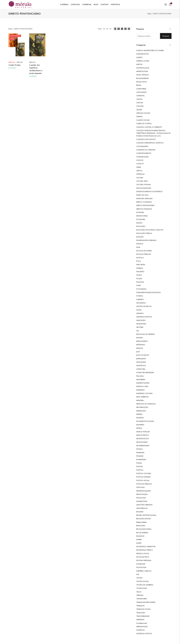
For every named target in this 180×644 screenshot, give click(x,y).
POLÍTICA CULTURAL (144, 473)
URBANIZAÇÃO (142, 627)
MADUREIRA (141, 379)
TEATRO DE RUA (142, 581)
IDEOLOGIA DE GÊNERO (146, 334)
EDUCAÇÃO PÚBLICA (144, 233)
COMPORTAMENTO (144, 153)
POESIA (139, 463)
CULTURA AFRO (142, 181)
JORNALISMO (141, 359)
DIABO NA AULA (142, 195)
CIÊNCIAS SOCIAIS (143, 113)
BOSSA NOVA (142, 82)
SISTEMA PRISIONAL (144, 560)
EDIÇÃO (139, 223)
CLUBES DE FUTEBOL (144, 123)
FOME (139, 285)
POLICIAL (140, 466)
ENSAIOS (140, 244)
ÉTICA (139, 261)
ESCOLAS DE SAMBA (144, 251)
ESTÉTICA (140, 258)
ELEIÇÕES (140, 237)
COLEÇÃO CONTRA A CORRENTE (149, 127)
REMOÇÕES (141, 526)
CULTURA (140, 178)
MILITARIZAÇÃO (142, 407)
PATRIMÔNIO (141, 460)
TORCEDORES (142, 599)
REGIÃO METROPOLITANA (146, 515)
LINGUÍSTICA (141, 365)
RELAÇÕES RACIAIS (143, 519)
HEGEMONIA (141, 324)
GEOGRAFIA (141, 303)
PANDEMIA (140, 453)
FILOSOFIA (140, 282)
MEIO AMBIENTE (142, 397)
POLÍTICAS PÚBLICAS (144, 484)
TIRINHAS (140, 595)
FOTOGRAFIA (141, 289)
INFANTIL (140, 348)
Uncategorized (142, 623)
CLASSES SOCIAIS (143, 120)
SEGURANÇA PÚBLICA (145, 550)
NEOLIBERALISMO (143, 446)
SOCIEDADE (141, 564)
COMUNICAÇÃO (143, 157)
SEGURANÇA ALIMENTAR (146, 546)
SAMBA (139, 539)
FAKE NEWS (141, 265)
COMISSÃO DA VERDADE (146, 150)
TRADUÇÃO (141, 613)
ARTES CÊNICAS (142, 75)
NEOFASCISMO (142, 442)
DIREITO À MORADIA (144, 202)
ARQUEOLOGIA (142, 71)
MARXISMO (140, 390)
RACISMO (140, 512)
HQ (138, 331)
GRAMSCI (140, 313)
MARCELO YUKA (142, 386)
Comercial (87, 4)
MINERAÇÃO (141, 411)
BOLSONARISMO (143, 78)
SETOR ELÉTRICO (143, 557)
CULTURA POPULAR (143, 184)
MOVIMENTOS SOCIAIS (145, 421)
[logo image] (20, 4)
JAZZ (138, 352)
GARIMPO (140, 299)
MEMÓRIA (140, 400)
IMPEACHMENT (142, 341)
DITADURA (140, 212)
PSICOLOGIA (141, 498)
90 (110, 29)
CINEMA (139, 116)
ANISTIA (139, 64)
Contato (105, 4)
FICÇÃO (139, 279)
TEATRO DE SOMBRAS (145, 585)
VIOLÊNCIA (140, 630)
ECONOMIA (141, 219)
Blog (96, 4)
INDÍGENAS (141, 345)
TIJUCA (139, 592)
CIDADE (139, 110)
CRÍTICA (139, 171)
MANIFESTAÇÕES (143, 383)
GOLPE (139, 310)
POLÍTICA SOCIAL (143, 480)
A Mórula (64, 4)
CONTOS (140, 160)
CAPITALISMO (141, 92)
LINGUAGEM (141, 362)
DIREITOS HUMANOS (144, 209)
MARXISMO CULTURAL (144, 393)
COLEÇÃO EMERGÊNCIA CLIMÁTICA (150, 143)
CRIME (139, 167)
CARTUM (140, 103)
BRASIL (139, 85)
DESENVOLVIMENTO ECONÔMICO (149, 191)
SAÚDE (139, 543)
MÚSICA (139, 428)
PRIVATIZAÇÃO (142, 494)
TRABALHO (140, 606)
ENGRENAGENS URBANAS (146, 240)
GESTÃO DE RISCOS (144, 306)
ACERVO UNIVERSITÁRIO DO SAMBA (150, 50)
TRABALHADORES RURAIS (146, 602)
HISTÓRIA (140, 327)
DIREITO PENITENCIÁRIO (145, 205)
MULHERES (140, 425)
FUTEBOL (140, 296)
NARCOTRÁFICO (143, 435)
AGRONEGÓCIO (143, 54)
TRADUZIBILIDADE (143, 616)
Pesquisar (166, 36)
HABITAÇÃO (141, 320)
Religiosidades (141, 522)
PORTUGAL (141, 487)
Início (149, 14)
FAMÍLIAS (140, 268)
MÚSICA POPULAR (143, 432)
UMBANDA (140, 620)
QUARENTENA (142, 501)
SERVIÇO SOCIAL (143, 553)
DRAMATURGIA (142, 216)
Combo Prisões (14, 65)
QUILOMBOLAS (142, 508)
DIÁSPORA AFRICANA (144, 198)
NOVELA (140, 449)
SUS (138, 574)
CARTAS (139, 99)
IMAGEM (140, 338)
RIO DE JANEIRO (142, 533)
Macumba (140, 376)
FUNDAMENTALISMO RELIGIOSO (148, 292)
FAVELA (139, 275)
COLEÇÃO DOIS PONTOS (146, 139)
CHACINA (140, 106)
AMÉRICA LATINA (143, 61)
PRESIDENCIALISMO (144, 491)
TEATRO (139, 578)
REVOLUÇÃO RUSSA (144, 529)
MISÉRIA (139, 414)
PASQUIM (140, 456)
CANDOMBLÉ (141, 89)
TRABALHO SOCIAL (143, 609)
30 (104, 29)
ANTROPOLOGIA (143, 68)
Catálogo (75, 4)
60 (107, 29)
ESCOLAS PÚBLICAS (144, 254)
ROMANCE (140, 536)
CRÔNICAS (140, 174)
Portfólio (115, 4)
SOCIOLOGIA (141, 567)
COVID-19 (140, 164)
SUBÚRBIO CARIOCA (144, 571)
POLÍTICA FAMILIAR (143, 477)
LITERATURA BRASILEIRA (145, 372)
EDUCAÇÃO (141, 226)
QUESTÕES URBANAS (144, 505)
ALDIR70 (139, 57)
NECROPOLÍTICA (143, 439)
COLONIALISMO (142, 146)
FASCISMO (140, 272)
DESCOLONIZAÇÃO (144, 188)
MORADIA (140, 418)
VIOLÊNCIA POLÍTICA (144, 634)
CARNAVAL (140, 96)
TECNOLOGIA (142, 588)
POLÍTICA (140, 470)
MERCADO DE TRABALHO (146, 404)
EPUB (138, 247)
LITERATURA (141, 369)
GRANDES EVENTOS (144, 317)
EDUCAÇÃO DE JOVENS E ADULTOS (150, 230)
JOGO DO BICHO (143, 355)
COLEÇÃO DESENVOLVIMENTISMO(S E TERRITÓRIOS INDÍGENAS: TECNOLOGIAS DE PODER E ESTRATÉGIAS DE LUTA (153, 133)
